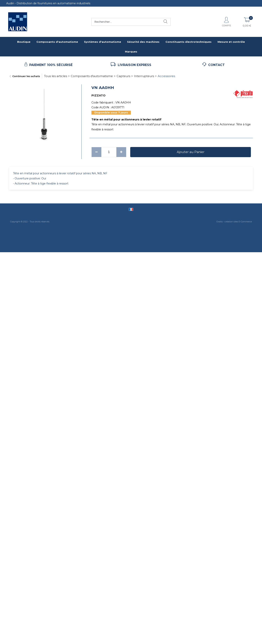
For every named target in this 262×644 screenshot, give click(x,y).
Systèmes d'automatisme (103, 42)
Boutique (24, 42)
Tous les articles (56, 76)
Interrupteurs (144, 76)
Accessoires (166, 76)
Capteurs (123, 76)
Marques (131, 52)
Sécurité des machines (143, 42)
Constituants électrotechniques (189, 42)
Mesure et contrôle (231, 42)
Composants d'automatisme (57, 42)
